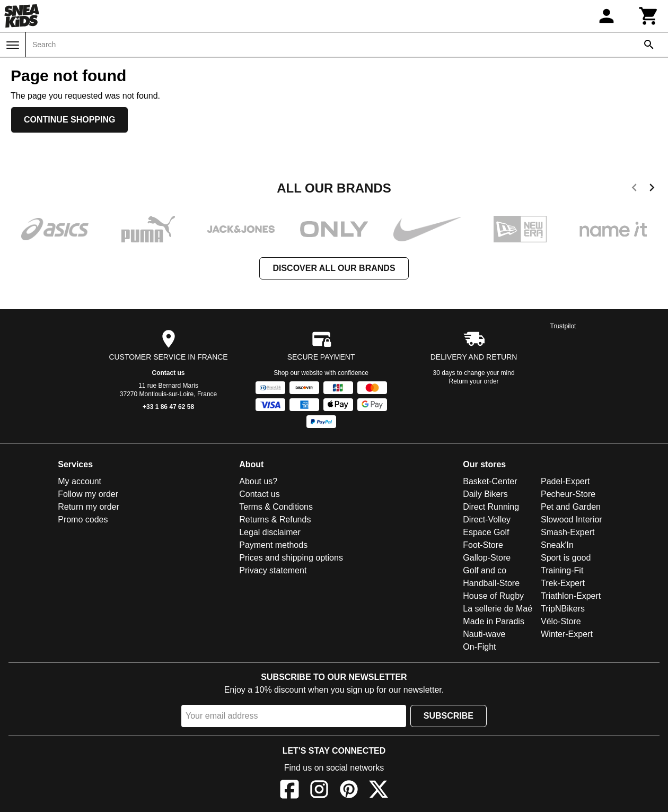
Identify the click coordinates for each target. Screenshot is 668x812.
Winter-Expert (567, 634)
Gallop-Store (487, 558)
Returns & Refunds (275, 519)
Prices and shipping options (291, 558)
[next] (652, 189)
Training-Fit (562, 570)
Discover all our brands (334, 268)
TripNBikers (563, 609)
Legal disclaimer (270, 532)
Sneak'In (557, 545)
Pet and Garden (571, 507)
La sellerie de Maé (498, 609)
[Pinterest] (349, 791)
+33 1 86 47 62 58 (168, 407)
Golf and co (485, 570)
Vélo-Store (561, 621)
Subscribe (449, 716)
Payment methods (273, 545)
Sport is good (566, 558)
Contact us (169, 373)
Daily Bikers (485, 494)
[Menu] (13, 45)
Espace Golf (486, 532)
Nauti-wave (484, 634)
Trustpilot (563, 326)
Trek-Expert (563, 583)
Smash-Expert (568, 532)
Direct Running (491, 507)
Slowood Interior (572, 519)
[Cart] (649, 16)
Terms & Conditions (276, 507)
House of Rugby (493, 596)
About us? (258, 481)
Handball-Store (491, 583)
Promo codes (83, 519)
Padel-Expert (565, 481)
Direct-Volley (487, 519)
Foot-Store (483, 545)
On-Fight (479, 647)
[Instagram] (319, 791)
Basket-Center (490, 481)
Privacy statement (273, 570)
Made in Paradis (494, 621)
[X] (379, 791)
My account (80, 481)
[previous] (634, 189)
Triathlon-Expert (571, 596)
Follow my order (88, 494)
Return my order (89, 507)
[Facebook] (289, 791)
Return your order (474, 381)
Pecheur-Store (568, 494)
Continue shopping (69, 120)
